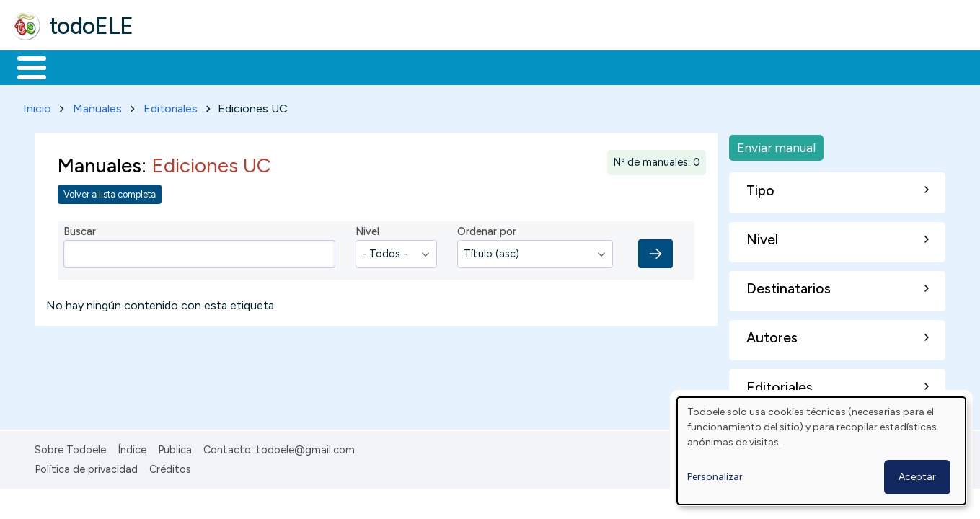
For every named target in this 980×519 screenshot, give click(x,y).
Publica (175, 447)
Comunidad (527, 66)
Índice (132, 447)
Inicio (24, 66)
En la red (341, 66)
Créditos (170, 466)
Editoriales (171, 106)
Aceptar (917, 477)
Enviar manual (776, 145)
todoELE (91, 26)
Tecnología (431, 66)
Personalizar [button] (715, 477)
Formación (174, 66)
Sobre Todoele (70, 447)
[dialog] (821, 451)
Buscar (592, 66)
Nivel (367, 229)
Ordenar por (487, 229)
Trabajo (260, 66)
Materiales (81, 66)
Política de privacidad (86, 466)
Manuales (97, 106)
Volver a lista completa (110, 191)
